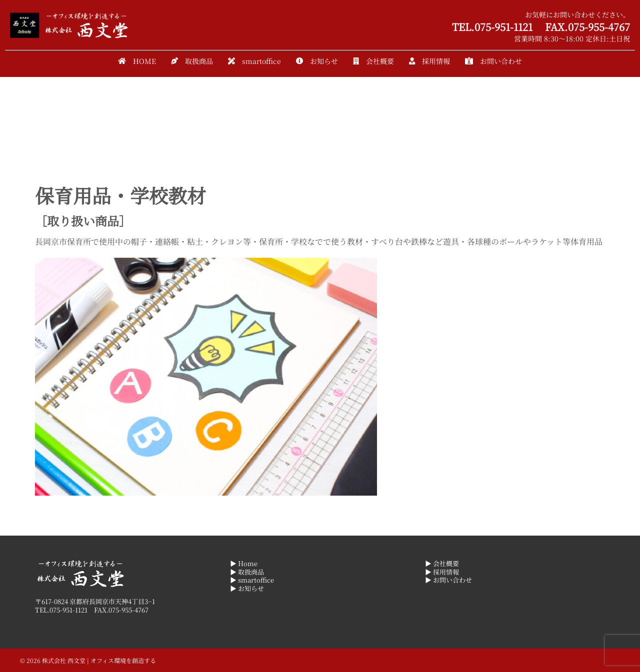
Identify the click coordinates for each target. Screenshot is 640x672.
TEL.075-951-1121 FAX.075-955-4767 (541, 27)
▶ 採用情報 (442, 572)
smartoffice (254, 61)
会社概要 (373, 61)
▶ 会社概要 (442, 563)
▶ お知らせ (247, 588)
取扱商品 (192, 61)
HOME (137, 61)
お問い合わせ (493, 61)
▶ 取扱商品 (247, 572)
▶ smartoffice (252, 580)
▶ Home (244, 563)
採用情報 (429, 61)
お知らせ (317, 61)
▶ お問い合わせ (448, 580)
